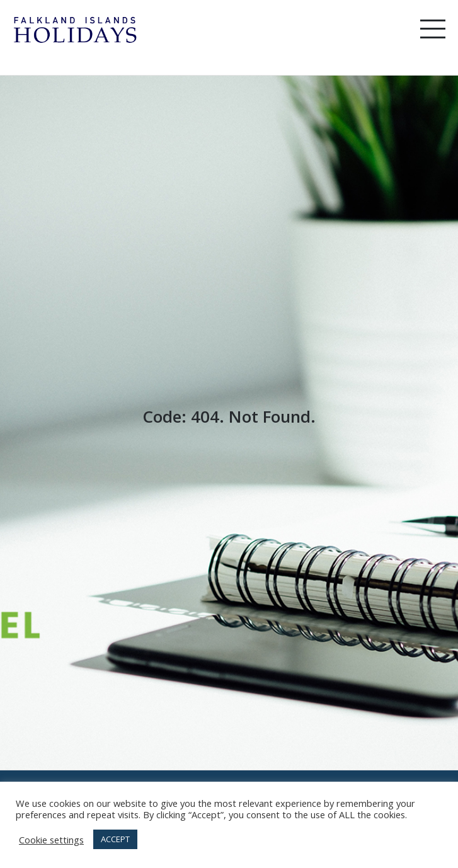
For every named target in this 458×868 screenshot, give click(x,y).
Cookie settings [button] (51, 840)
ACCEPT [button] (115, 839)
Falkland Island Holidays (76, 30)
